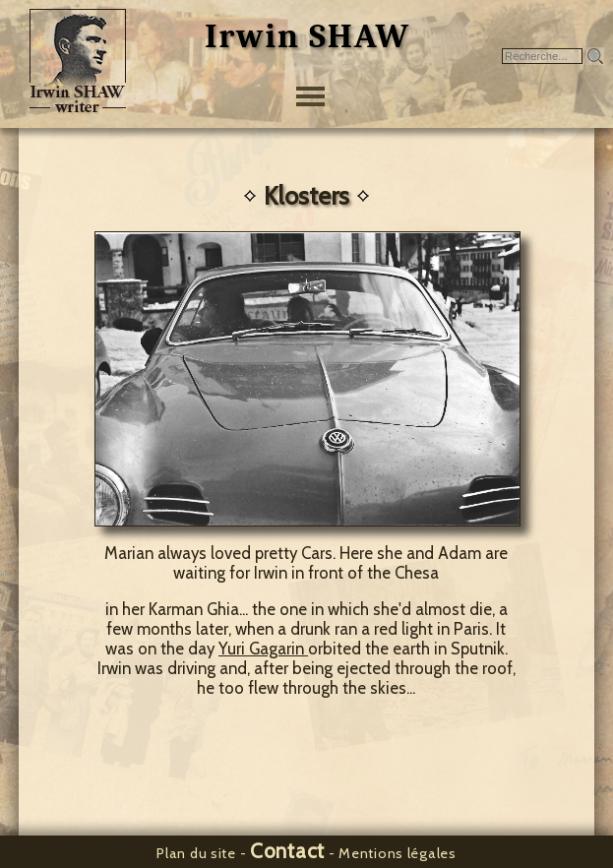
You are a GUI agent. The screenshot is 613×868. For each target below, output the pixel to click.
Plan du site (196, 853)
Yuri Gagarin (263, 649)
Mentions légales (398, 853)
